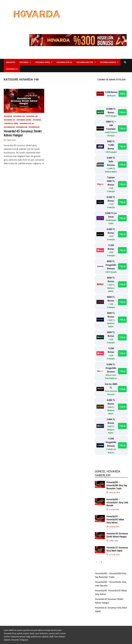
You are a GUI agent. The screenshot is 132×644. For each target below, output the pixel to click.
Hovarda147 (34, 127)
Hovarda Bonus (108, 62)
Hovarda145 (9, 127)
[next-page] (101, 562)
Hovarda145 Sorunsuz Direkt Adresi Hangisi (23, 133)
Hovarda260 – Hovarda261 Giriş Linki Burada (117, 502)
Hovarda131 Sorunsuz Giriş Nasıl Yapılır (117, 549)
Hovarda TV (12, 69)
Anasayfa (11, 62)
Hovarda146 (22, 127)
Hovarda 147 (9, 120)
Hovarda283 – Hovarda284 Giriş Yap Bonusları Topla (117, 485)
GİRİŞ (123, 94)
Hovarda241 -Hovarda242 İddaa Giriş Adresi (115, 519)
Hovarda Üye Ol (64, 62)
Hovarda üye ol (27, 123)
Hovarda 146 (32, 116)
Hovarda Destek (85, 62)
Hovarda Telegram (20, 640)
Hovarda (24, 62)
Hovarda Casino (24, 120)
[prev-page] (97, 562)
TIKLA (122, 112)
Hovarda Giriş (42, 62)
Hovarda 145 (19, 116)
